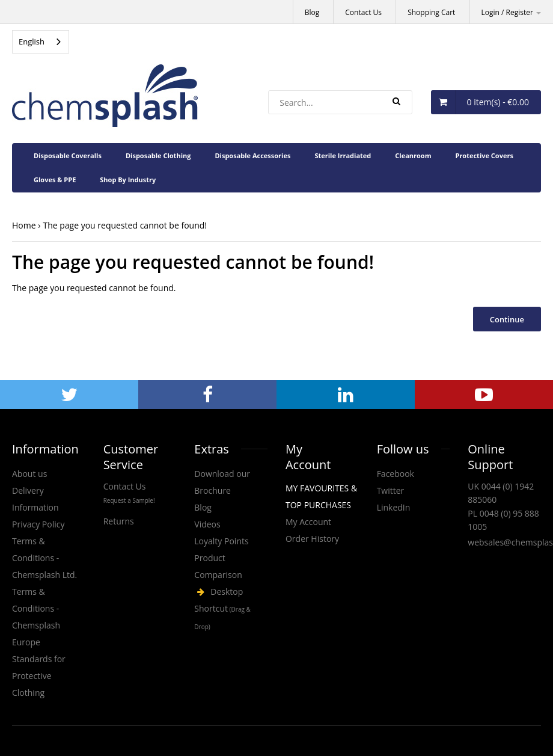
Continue (507, 319)
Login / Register (511, 12)
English (32, 41)
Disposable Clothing (158, 155)
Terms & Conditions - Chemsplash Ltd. (44, 558)
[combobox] (41, 42)
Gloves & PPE (55, 180)
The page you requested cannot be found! (125, 225)
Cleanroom (413, 155)
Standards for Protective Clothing (39, 676)
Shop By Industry (128, 180)
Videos (207, 524)
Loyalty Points (221, 541)
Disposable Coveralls (68, 155)
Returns (119, 521)
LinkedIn (394, 507)
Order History (312, 539)
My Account (308, 522)
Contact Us (363, 12)
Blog (312, 12)
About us (29, 474)
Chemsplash (231, 609)
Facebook (396, 474)
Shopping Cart (431, 12)
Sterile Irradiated (343, 155)
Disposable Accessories (252, 155)
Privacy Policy (38, 524)
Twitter (391, 490)
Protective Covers (484, 155)
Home (24, 225)
